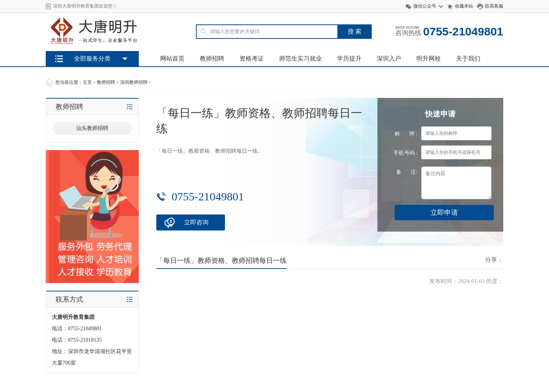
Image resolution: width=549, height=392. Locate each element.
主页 (87, 82)
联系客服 (494, 6)
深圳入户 (389, 58)
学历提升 (349, 58)
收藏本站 (464, 6)
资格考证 (252, 58)
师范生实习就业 (300, 58)
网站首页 (172, 58)
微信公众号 (425, 6)
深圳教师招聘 (134, 82)
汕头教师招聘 (92, 128)
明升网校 (429, 58)
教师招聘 (212, 58)
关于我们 (468, 58)
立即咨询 (196, 222)
